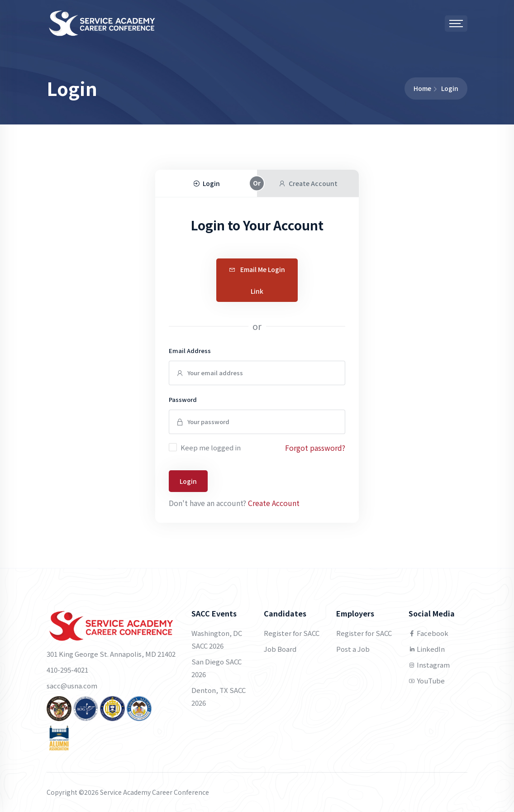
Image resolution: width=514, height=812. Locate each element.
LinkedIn (427, 649)
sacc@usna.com (72, 685)
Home (422, 88)
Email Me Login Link (257, 280)
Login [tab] (206, 183)
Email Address (190, 351)
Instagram (429, 665)
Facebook (428, 633)
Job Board (280, 649)
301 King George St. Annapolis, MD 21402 (111, 654)
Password (183, 399)
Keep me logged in (211, 447)
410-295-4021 (67, 670)
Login (188, 481)
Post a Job (353, 649)
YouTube (427, 681)
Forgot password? (315, 448)
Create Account (274, 503)
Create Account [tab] (308, 183)
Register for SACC (292, 633)
